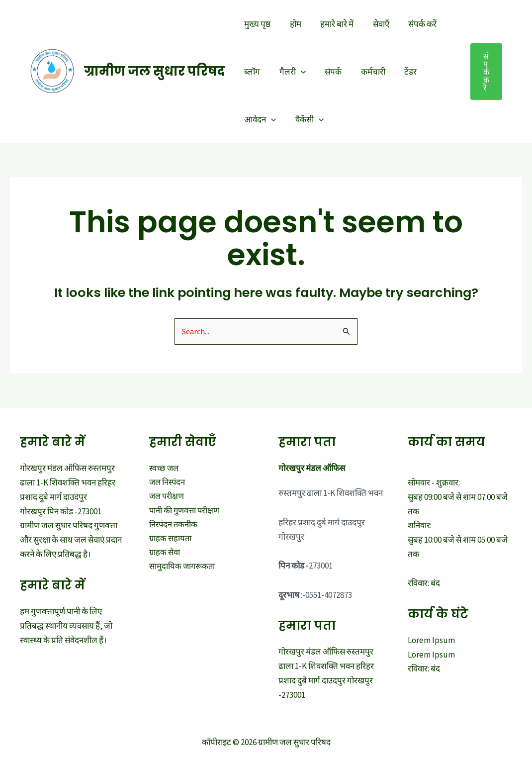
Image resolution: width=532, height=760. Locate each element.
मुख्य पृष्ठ (256, 24)
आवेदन (259, 119)
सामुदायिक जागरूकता (183, 569)
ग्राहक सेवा (165, 555)
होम (292, 24)
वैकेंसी (306, 119)
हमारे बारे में (331, 24)
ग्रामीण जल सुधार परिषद (154, 71)
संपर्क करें (412, 24)
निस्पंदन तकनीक (174, 526)
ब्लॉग (251, 72)
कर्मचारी (365, 72)
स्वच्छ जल (165, 469)
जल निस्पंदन (168, 483)
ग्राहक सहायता (171, 541)
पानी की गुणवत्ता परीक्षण (185, 512)
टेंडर (400, 72)
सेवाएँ (373, 24)
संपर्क (328, 72)
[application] (297, 72)
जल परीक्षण (167, 497)
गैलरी (289, 72)
